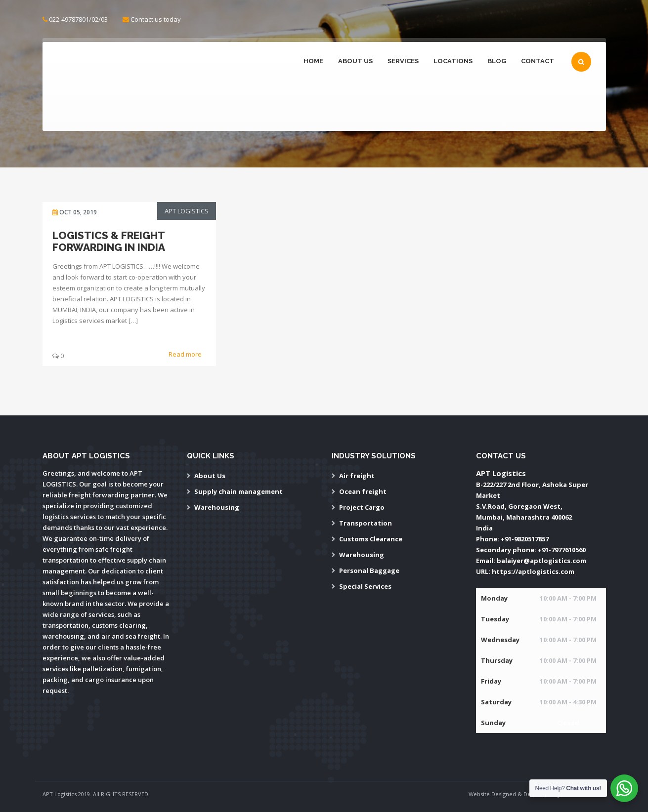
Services (403, 61)
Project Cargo (362, 507)
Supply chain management (238, 491)
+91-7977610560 (562, 550)
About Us (355, 61)
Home (313, 61)
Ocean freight (363, 491)
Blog (497, 61)
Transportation (366, 523)
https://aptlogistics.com (533, 571)
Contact (538, 61)
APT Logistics (187, 211)
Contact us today (156, 19)
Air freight (357, 476)
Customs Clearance (371, 539)
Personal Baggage (369, 570)
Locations (453, 61)
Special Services (365, 586)
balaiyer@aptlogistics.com (541, 561)
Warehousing (217, 507)
